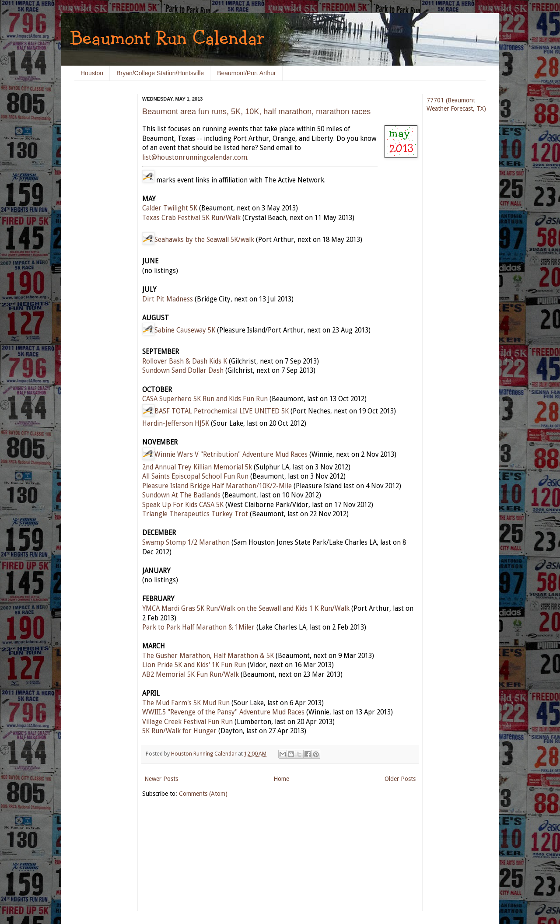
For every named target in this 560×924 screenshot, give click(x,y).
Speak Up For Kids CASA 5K (183, 505)
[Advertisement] (101, 227)
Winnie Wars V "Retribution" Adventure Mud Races (231, 455)
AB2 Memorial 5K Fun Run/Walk (191, 675)
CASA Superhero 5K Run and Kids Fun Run (205, 399)
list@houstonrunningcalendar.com (195, 157)
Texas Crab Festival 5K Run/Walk (191, 218)
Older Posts (400, 779)
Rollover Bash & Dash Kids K (185, 361)
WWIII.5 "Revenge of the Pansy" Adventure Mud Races (223, 712)
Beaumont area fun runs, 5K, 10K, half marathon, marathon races (256, 112)
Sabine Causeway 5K (185, 330)
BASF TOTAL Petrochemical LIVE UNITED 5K (222, 411)
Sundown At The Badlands (181, 495)
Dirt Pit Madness (168, 299)
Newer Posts (161, 779)
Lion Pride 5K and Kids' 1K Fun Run (194, 665)
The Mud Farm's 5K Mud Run (186, 703)
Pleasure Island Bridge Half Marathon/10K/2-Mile (217, 486)
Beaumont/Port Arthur (247, 73)
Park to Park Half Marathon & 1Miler (198, 627)
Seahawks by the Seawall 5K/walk (204, 240)
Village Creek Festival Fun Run (187, 722)
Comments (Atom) (203, 794)
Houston (92, 73)
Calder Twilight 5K (170, 208)
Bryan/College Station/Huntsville (160, 73)
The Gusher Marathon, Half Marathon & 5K (208, 656)
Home (281, 779)
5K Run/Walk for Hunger (179, 731)
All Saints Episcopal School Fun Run (195, 476)
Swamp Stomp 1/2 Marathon (186, 542)
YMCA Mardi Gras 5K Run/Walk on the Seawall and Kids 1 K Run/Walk (246, 609)
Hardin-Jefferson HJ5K (176, 423)
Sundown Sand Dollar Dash (183, 371)
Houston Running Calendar (205, 754)
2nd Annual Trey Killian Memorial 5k (197, 467)
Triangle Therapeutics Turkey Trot (195, 514)
